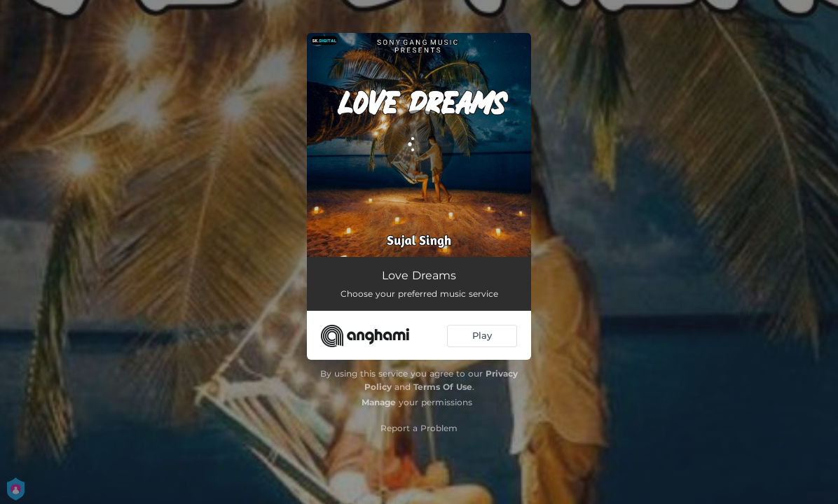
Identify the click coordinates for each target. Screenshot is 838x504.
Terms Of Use (443, 387)
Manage (379, 402)
